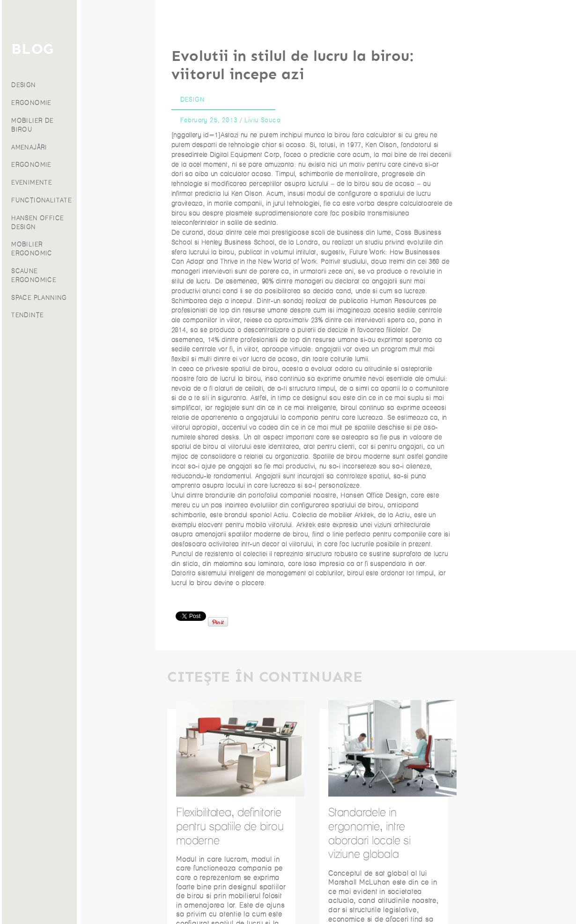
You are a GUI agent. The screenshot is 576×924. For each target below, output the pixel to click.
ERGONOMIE (110, 103)
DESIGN (102, 85)
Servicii (40, 71)
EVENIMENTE (110, 183)
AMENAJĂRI (108, 147)
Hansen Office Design (373, 496)
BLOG (111, 49)
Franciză (40, 132)
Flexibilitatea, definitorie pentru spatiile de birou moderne (230, 826)
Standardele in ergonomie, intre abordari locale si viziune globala (369, 833)
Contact (41, 145)
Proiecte (40, 95)
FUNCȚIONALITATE (120, 200)
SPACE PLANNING (118, 298)
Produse (40, 83)
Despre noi (40, 120)
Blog (40, 108)
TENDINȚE (106, 315)
